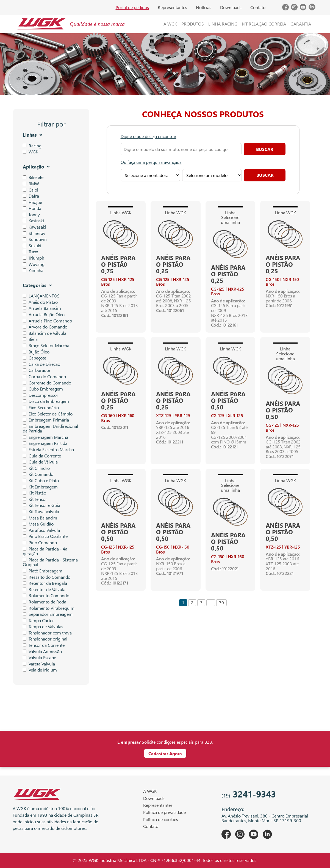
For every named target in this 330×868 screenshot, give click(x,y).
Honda (32, 208)
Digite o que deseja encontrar (149, 136)
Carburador (37, 370)
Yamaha (33, 270)
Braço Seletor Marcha (46, 345)
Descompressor (41, 395)
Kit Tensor (35, 499)
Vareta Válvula (39, 664)
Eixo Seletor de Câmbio (48, 414)
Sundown (35, 239)
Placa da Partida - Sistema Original (50, 562)
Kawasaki (34, 227)
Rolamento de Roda (45, 602)
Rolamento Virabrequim (49, 608)
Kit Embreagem (40, 487)
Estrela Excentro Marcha (48, 450)
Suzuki (32, 246)
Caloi (30, 190)
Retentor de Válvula (44, 589)
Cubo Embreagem (43, 389)
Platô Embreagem (43, 571)
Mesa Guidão (38, 524)
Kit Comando (38, 474)
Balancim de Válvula (45, 333)
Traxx (30, 252)
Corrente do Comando (47, 383)
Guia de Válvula (40, 462)
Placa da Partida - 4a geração (45, 551)
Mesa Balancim (40, 518)
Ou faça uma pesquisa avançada (151, 162)
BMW (31, 184)
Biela (30, 339)
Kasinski (33, 221)
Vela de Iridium (40, 670)
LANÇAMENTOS (41, 296)
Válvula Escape (39, 658)
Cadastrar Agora (165, 753)
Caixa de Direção (41, 364)
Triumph (34, 258)
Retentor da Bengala (45, 583)
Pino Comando (40, 543)
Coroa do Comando (44, 377)
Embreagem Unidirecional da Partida (50, 429)
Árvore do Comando (45, 327)
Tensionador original (45, 639)
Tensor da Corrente (44, 645)
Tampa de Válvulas (43, 627)
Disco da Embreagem (46, 401)
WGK (33, 152)
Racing (35, 146)
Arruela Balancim (42, 308)
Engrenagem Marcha (45, 437)
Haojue (32, 202)
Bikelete (33, 177)
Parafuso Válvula (41, 530)
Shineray (34, 233)
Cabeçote (34, 358)
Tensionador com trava (47, 633)
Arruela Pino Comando (47, 321)
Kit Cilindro (36, 468)
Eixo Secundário (41, 408)
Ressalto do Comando (47, 577)
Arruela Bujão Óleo (44, 314)
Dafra (31, 196)
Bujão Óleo (36, 352)
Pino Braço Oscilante (45, 536)
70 (221, 602)
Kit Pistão (34, 493)
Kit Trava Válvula (41, 512)
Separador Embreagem (48, 614)
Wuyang (34, 264)
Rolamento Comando (46, 595)
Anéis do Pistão (40, 302)
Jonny (31, 215)
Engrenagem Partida (45, 443)
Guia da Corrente (42, 456)
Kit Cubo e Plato (41, 481)
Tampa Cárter (38, 620)
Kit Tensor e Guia (41, 505)
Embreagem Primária (46, 420)
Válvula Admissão (42, 651)
